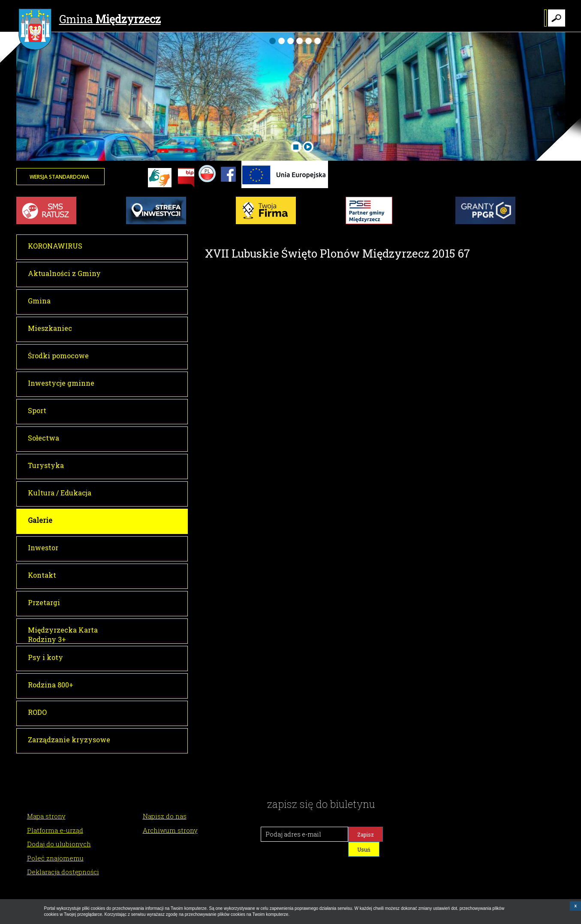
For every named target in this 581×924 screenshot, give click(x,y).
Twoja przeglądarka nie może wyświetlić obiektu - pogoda (533, 182)
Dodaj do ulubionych (59, 844)
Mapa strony (46, 816)
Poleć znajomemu (55, 858)
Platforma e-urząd (55, 830)
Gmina (90, 20)
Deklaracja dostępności (63, 872)
